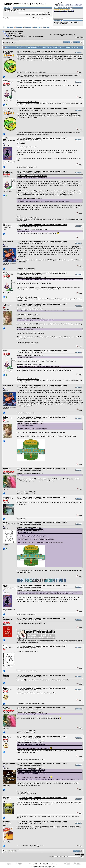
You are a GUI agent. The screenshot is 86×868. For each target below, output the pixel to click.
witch (5, 139)
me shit (19, 101)
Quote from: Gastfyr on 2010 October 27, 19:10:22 (30, 712)
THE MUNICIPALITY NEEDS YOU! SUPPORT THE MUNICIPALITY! (42, 51)
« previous (78, 38)
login (18, 10)
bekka (5, 646)
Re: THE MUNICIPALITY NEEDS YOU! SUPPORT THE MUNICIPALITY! (43, 81)
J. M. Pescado (8, 51)
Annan (5, 522)
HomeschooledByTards (11, 763)
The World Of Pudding (16, 35)
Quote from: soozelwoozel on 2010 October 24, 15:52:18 (32, 278)
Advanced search (44, 18)
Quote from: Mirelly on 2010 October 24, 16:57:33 (30, 422)
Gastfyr (6, 688)
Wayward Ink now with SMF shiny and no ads (28, 102)
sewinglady (7, 497)
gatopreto (7, 822)
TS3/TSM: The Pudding (15, 33)
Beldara (6, 798)
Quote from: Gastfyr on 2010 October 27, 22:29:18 (30, 768)
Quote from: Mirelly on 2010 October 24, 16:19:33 (30, 328)
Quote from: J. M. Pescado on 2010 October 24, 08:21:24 (32, 229)
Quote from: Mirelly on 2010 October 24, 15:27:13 (30, 309)
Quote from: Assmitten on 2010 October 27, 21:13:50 (31, 741)
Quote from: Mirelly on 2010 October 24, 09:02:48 (30, 318)
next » (82, 854)
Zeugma (6, 675)
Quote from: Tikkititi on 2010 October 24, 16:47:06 (30, 355)
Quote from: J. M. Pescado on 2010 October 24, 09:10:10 (32, 176)
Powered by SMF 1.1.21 (35, 864)
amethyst (64, 24)
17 (15, 42)
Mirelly (6, 80)
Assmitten (7, 468)
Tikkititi (6, 304)
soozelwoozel (8, 242)
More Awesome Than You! (14, 32)
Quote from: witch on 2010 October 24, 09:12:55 (29, 198)
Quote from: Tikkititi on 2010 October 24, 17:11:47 (30, 527)
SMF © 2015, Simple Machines (49, 864)
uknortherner (8, 619)
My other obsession (22, 519)
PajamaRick (7, 226)
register (23, 10)
